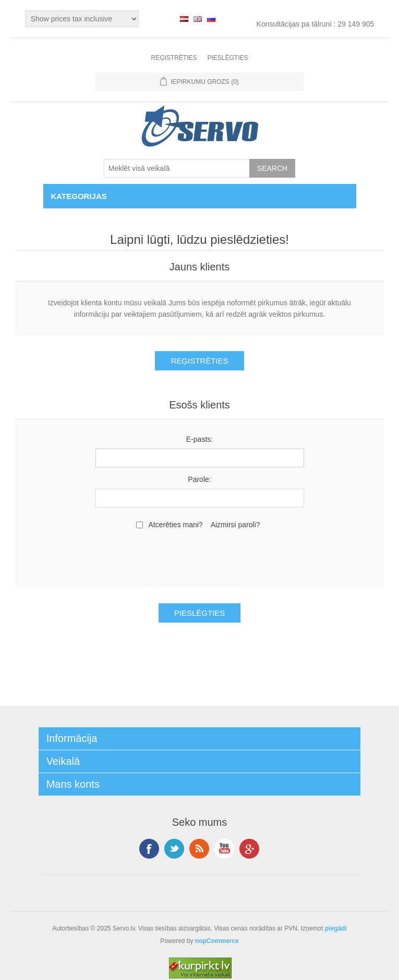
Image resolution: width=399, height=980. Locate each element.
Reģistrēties (174, 58)
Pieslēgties (227, 58)
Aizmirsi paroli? (235, 525)
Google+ (249, 849)
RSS (199, 849)
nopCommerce (217, 941)
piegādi (336, 928)
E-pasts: (199, 439)
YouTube (224, 849)
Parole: (199, 479)
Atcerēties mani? (175, 525)
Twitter (174, 849)
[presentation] (200, 557)
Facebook (149, 849)
